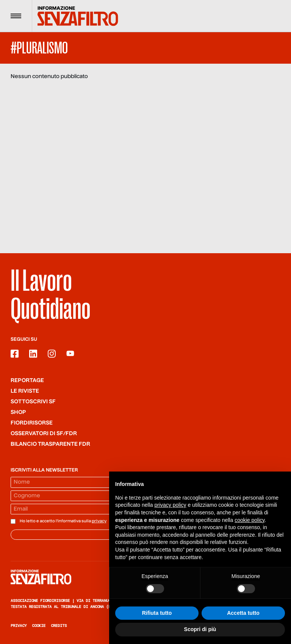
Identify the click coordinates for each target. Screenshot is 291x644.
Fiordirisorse (32, 423)
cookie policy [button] (250, 520)
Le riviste (25, 391)
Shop (18, 412)
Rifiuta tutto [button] (157, 613)
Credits (59, 626)
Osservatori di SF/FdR (44, 434)
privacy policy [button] (171, 505)
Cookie (39, 626)
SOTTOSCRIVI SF (33, 402)
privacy (99, 521)
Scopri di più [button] (200, 630)
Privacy (19, 626)
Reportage (27, 381)
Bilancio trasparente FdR (50, 444)
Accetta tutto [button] (243, 613)
